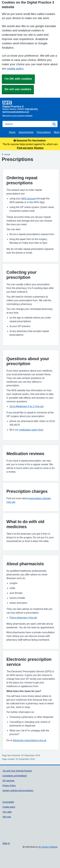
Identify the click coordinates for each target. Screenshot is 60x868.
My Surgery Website (48, 847)
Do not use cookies (18, 89)
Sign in (6, 843)
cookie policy (15, 69)
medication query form (31, 430)
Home (12, 132)
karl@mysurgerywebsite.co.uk (16, 112)
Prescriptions (44, 132)
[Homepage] (29, 104)
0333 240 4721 (31, 109)
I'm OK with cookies (18, 79)
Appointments (26, 132)
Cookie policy (9, 807)
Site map (7, 817)
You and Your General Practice (17, 771)
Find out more (25, 148)
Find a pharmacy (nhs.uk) (23, 618)
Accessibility (8, 802)
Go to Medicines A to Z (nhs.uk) (27, 406)
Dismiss (39, 148)
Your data (7, 812)
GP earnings (8, 781)
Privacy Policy (9, 786)
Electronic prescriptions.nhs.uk (30, 740)
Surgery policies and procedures (18, 790)
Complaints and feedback (15, 776)
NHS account (29, 198)
